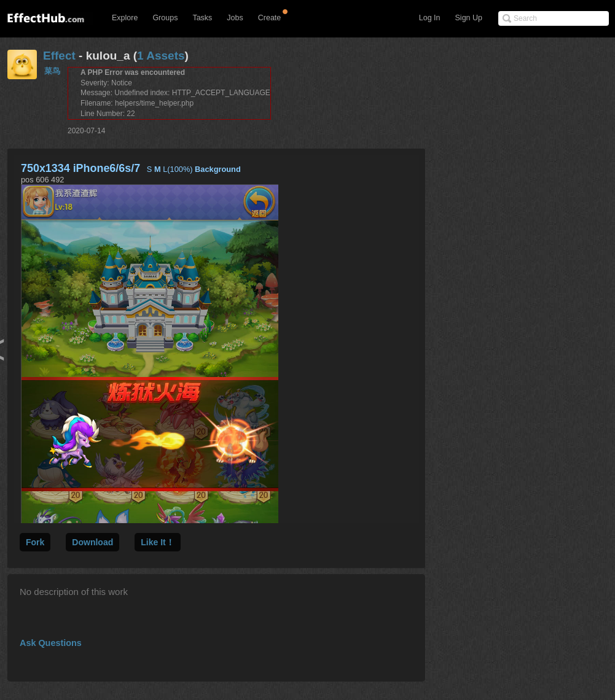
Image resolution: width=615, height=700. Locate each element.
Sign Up (469, 18)
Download (92, 542)
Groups (165, 18)
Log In (430, 18)
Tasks (202, 18)
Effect (59, 56)
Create (270, 18)
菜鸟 (52, 71)
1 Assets (161, 56)
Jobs (235, 18)
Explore (125, 18)
